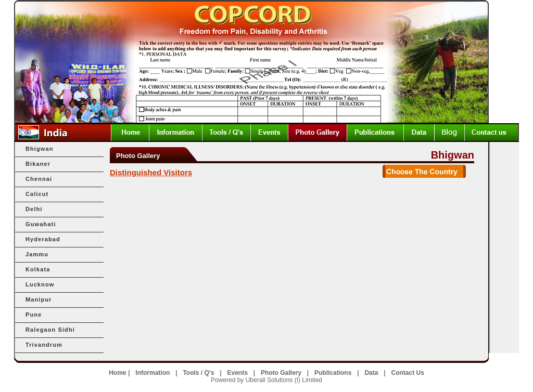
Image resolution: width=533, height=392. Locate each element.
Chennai (39, 179)
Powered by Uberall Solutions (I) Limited (266, 380)
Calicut (37, 194)
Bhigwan (40, 149)
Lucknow (40, 284)
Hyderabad (43, 239)
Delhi (34, 209)
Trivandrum (44, 345)
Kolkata (38, 269)
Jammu (37, 254)
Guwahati (41, 224)
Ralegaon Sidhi (50, 330)
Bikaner (38, 164)
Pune (34, 315)
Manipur (39, 299)
